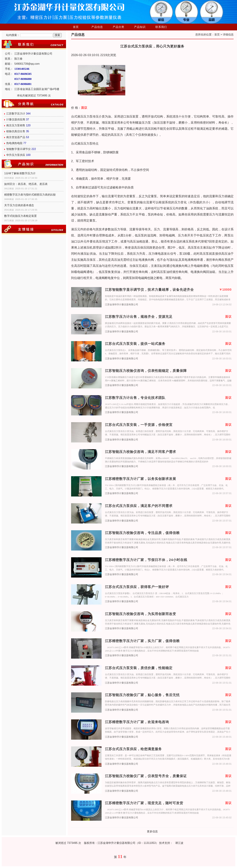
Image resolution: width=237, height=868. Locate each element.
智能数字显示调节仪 (18, 149)
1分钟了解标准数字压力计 (20, 173)
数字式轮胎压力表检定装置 (20, 216)
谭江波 (179, 843)
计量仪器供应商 (16, 119)
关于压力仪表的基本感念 (19, 205)
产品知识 (140, 27)
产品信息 (97, 27)
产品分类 (118, 27)
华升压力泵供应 (16, 155)
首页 (76, 27)
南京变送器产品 (16, 137)
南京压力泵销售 (16, 125)
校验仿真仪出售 (16, 131)
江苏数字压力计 (16, 114)
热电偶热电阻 (14, 143)
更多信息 (152, 831)
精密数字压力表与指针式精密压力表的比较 (30, 195)
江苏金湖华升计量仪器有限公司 (122, 305)
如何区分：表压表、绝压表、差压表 (26, 184)
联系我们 (161, 27)
